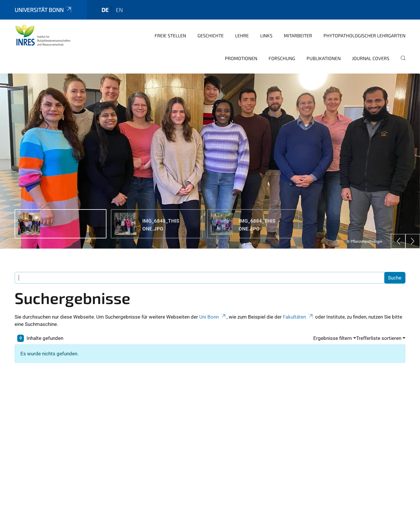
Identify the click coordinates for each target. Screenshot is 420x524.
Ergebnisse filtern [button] (332, 327)
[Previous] (398, 230)
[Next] (413, 230)
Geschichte (211, 24)
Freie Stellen (170, 24)
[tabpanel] (210, 150)
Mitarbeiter (298, 24)
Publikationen (324, 47)
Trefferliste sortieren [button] (379, 327)
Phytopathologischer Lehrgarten (364, 24)
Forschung (282, 47)
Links (266, 24)
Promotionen (241, 47)
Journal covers (371, 47)
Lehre (242, 24)
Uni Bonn (213, 306)
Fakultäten (298, 306)
